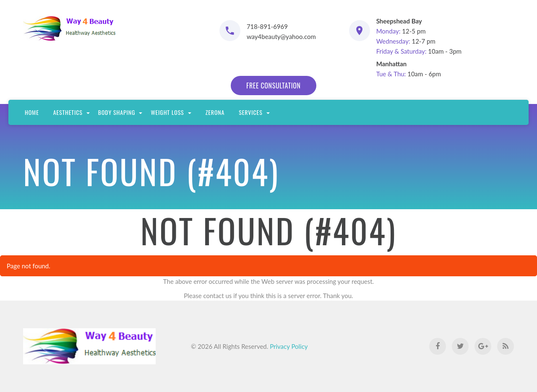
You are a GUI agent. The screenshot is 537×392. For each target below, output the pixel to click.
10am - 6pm (409, 69)
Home (32, 112)
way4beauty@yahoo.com (281, 36)
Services (254, 112)
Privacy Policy (289, 346)
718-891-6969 (267, 26)
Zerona (215, 112)
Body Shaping (120, 112)
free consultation (274, 86)
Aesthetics (72, 112)
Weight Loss (171, 112)
